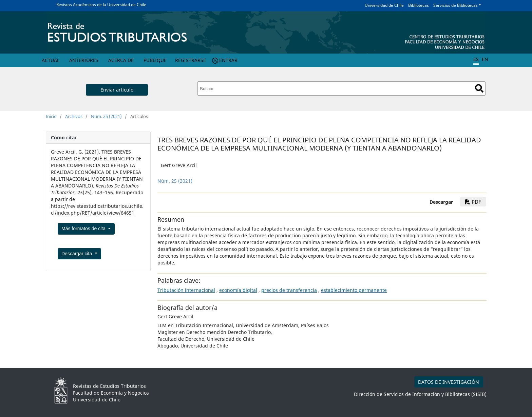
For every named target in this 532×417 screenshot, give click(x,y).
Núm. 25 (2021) (106, 116)
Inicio (51, 116)
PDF (473, 202)
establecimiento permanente (354, 290)
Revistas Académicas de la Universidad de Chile (101, 5)
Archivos (74, 116)
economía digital (238, 290)
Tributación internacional (186, 290)
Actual (51, 60)
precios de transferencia (289, 290)
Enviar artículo (117, 90)
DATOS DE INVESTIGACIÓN (449, 382)
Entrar (228, 60)
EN (485, 59)
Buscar (479, 88)
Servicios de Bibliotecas (455, 5)
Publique (155, 60)
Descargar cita (77, 254)
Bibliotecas (419, 5)
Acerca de (121, 60)
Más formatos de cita (84, 229)
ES (476, 59)
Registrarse (191, 60)
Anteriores (84, 60)
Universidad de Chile (384, 5)
